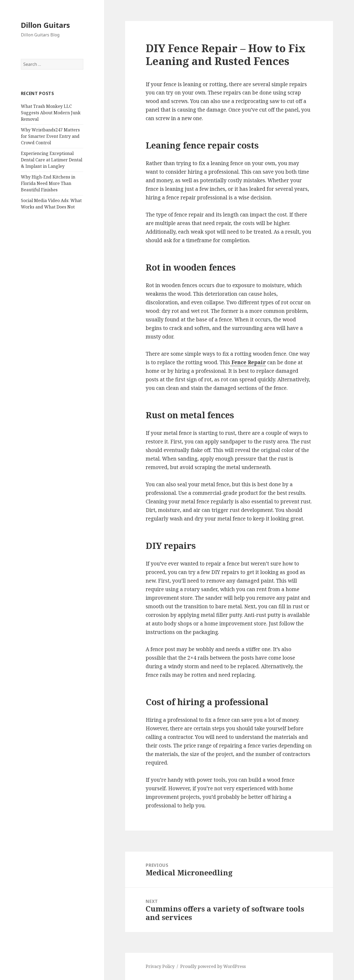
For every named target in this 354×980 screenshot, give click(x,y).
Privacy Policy (160, 966)
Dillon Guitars (45, 25)
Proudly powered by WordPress (213, 966)
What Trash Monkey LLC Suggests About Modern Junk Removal (51, 113)
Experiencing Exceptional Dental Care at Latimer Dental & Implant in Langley (52, 160)
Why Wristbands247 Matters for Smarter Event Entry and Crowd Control (50, 136)
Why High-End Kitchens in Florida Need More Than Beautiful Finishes (48, 183)
